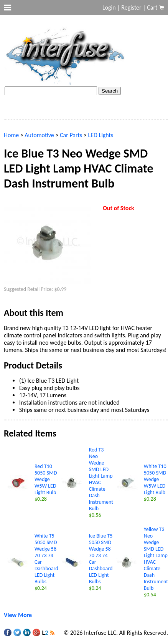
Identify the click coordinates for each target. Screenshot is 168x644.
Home (11, 135)
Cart (153, 7)
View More (18, 615)
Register (131, 7)
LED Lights (100, 135)
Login (109, 7)
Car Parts (71, 135)
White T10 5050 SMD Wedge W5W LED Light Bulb (155, 479)
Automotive (39, 135)
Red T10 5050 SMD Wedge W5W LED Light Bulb (46, 479)
